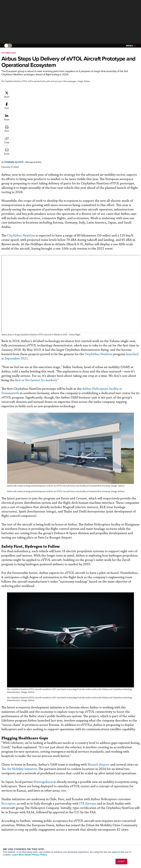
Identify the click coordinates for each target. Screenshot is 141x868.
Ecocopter (39, 734)
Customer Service (47, 826)
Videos (78, 834)
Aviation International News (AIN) (16, 827)
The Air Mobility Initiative (59, 695)
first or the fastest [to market (94, 305)
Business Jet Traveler (15, 836)
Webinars (79, 838)
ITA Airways (119, 734)
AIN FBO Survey (13, 822)
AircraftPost (11, 832)
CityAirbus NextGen (38, 166)
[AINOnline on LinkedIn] (19, 810)
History (114, 830)
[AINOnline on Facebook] (2, 810)
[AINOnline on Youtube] (8, 810)
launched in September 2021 (100, 284)
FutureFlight (9, 53)
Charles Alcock (31, 92)
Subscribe (44, 822)
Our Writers (116, 826)
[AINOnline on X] (13, 810)
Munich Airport (115, 691)
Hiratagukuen (60, 712)
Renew (42, 830)
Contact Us (116, 834)
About (113, 822)
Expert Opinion (82, 826)
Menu (131, 46)
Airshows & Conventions (86, 841)
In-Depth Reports (83, 830)
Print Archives (81, 822)
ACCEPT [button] (121, 862)
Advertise (117, 838)
